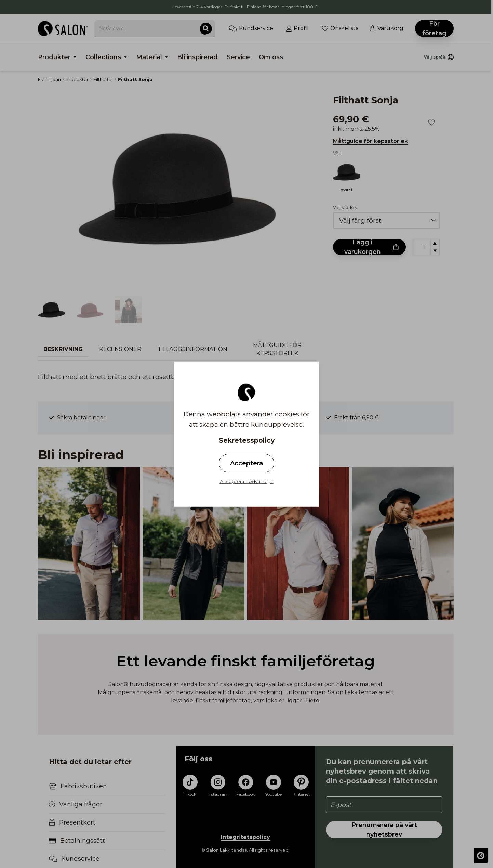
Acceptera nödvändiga (247, 481)
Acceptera (246, 463)
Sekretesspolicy (247, 440)
